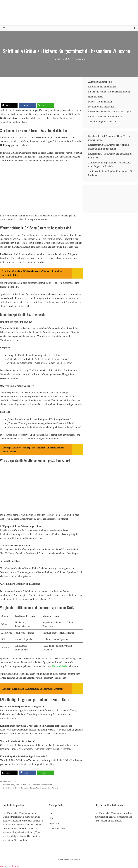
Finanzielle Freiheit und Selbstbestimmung (109, 92)
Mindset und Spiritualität (100, 102)
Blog (51, 818)
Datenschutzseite (57, 828)
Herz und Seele (59, 666)
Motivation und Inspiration (101, 107)
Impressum (54, 823)
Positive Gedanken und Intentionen (105, 117)
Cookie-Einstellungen (11, 866)
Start (51, 813)
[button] (134, 28)
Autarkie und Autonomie (100, 82)
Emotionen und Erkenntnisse (102, 87)
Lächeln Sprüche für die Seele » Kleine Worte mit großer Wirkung (31, 788)
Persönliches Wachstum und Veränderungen (109, 112)
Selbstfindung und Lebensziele (103, 122)
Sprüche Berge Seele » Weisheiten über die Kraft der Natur (28, 785)
